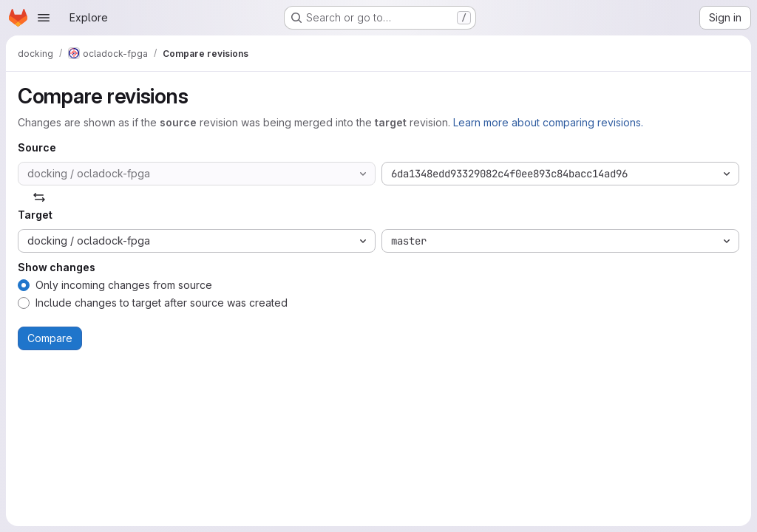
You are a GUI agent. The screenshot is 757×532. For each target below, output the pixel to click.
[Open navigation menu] (44, 18)
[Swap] (39, 197)
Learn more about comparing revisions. (548, 122)
